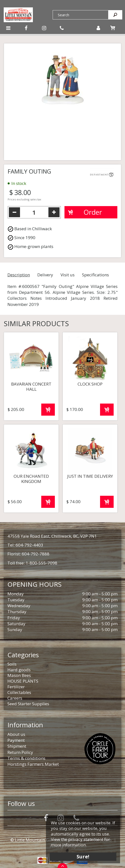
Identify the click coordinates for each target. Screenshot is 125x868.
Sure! (83, 856)
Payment (16, 740)
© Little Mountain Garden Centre (42, 840)
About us (16, 734)
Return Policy (20, 752)
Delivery (45, 275)
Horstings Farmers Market (33, 764)
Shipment (17, 746)
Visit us (68, 275)
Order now (48, 410)
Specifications (95, 275)
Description (19, 275)
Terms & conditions (26, 758)
